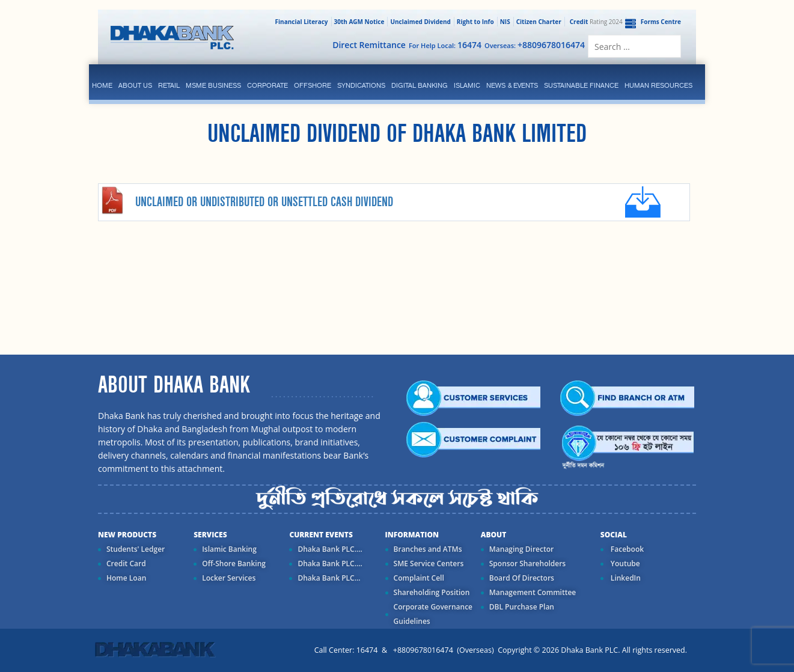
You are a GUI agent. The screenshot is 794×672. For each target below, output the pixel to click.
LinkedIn (625, 578)
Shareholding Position (432, 592)
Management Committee (533, 592)
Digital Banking (420, 85)
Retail (169, 85)
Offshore (313, 85)
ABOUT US (135, 85)
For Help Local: (445, 45)
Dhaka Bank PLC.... (330, 549)
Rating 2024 (595, 22)
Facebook (626, 549)
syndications (361, 85)
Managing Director (521, 549)
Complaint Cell (419, 578)
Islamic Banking (229, 549)
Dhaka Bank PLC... (329, 578)
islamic (467, 85)
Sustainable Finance (581, 85)
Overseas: (535, 45)
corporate (267, 85)
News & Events (512, 85)
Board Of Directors (522, 578)
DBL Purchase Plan (522, 607)
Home (102, 85)
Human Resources (658, 85)
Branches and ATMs (428, 549)
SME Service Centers (429, 564)
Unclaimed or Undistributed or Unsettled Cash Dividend (264, 202)
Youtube (625, 564)
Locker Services (229, 578)
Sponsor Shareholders (527, 564)
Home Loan (126, 578)
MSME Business (213, 85)
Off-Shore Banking (234, 564)
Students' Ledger (136, 549)
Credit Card (126, 564)
